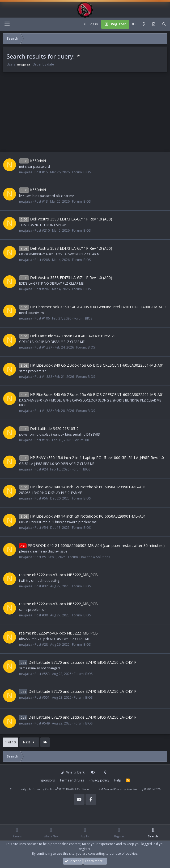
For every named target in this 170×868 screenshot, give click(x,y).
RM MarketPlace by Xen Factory (129, 789)
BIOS (87, 172)
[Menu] (7, 24)
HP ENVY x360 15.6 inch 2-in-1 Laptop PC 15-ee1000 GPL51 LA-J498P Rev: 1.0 (92, 458)
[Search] (164, 24)
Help (118, 780)
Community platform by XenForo (52, 789)
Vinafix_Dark (73, 772)
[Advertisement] (85, 115)
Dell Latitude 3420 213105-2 (49, 429)
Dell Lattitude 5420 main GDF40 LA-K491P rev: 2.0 (68, 336)
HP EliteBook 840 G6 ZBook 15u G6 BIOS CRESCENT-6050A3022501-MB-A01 (92, 365)
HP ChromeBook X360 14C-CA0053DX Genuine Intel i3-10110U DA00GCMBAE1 (93, 307)
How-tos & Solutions (95, 557)
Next (29, 742)
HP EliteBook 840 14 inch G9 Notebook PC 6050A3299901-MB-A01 (82, 487)
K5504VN (33, 161)
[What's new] (154, 24)
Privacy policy (99, 780)
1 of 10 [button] (10, 742)
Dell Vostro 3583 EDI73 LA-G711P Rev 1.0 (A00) (66, 219)
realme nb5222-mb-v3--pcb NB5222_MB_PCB (58, 575)
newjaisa (24, 64)
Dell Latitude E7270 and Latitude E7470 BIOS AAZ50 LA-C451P (78, 662)
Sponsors (48, 780)
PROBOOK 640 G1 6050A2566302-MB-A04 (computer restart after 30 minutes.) (92, 545)
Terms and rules (72, 780)
